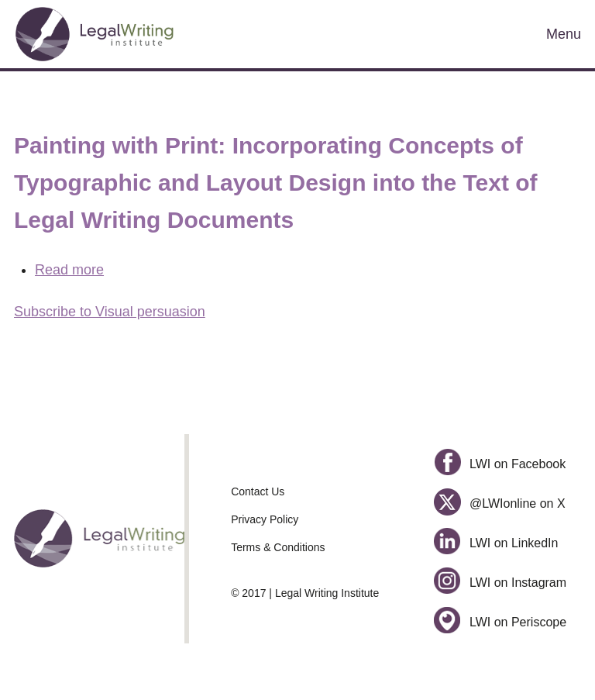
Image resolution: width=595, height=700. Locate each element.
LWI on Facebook (500, 464)
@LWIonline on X (499, 503)
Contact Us (258, 491)
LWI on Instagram (500, 583)
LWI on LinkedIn (496, 543)
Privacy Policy (265, 519)
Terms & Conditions (278, 547)
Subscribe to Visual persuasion (110, 312)
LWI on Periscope (500, 622)
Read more (69, 270)
